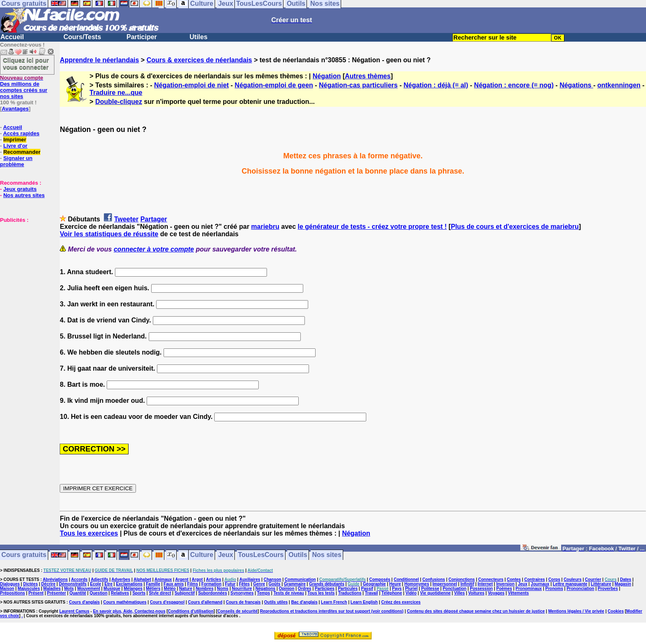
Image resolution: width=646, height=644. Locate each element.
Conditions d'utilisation (191, 611)
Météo (170, 589)
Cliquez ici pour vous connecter (26, 63)
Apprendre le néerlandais (99, 60)
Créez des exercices (401, 602)
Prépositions (13, 593)
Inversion (505, 584)
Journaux (540, 584)
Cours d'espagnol (167, 602)
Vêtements (518, 593)
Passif (367, 589)
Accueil (12, 37)
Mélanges (133, 589)
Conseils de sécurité (238, 611)
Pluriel (411, 589)
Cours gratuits (24, 555)
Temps (264, 593)
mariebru (265, 227)
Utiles (199, 37)
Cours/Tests (82, 37)
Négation (327, 76)
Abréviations (55, 579)
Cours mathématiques (125, 602)
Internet (485, 584)
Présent (36, 593)
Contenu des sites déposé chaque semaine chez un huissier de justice (476, 611)
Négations (576, 85)
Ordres (305, 589)
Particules (348, 589)
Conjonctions (462, 579)
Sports (139, 593)
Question (98, 593)
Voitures (476, 593)
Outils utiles (276, 602)
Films (192, 584)
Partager (154, 219)
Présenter (56, 593)
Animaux (163, 579)
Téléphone (392, 593)
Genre (259, 584)
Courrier (593, 579)
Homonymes (417, 584)
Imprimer (15, 140)
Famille (153, 584)
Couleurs (572, 579)
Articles (214, 579)
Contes (514, 579)
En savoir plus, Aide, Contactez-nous (129, 611)
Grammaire (295, 584)
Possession (482, 589)
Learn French (334, 602)
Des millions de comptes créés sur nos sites (24, 87)
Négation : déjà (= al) (436, 85)
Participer (142, 37)
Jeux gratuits (20, 189)
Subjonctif (185, 593)
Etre (109, 584)
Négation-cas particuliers (358, 85)
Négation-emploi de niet (191, 85)
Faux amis (174, 584)
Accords (79, 579)
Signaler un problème (16, 161)
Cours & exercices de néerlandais (199, 60)
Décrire (48, 584)
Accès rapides (21, 133)
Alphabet (142, 579)
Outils (298, 555)
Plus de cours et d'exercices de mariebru (515, 227)
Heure (395, 584)
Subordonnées (213, 593)
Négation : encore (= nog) (514, 85)
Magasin (623, 584)
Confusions (434, 579)
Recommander (22, 152)
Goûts (275, 584)
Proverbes (608, 589)
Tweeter (126, 219)
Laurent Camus (74, 611)
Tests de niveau (289, 593)
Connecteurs (491, 579)
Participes (325, 589)
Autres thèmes (368, 76)
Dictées (30, 584)
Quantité (78, 593)
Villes (459, 593)
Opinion (287, 589)
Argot (197, 579)
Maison (7, 589)
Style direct (160, 593)
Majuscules (29, 589)
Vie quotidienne (435, 593)
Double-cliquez (119, 102)
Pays (397, 589)
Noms (223, 589)
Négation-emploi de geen (274, 85)
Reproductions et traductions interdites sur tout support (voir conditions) (332, 611)
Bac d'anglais (304, 602)
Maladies (52, 589)
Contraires (535, 579)
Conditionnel (406, 579)
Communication (300, 579)
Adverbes (121, 579)
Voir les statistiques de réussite (109, 234)
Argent (182, 579)
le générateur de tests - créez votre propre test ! (372, 227)
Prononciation (580, 589)
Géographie (374, 584)
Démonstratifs (73, 584)
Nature (186, 589)
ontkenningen (619, 85)
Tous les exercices (89, 533)
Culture (202, 555)
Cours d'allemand (205, 602)
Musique (112, 589)
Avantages (15, 109)
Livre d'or (15, 146)
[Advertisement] (25, 264)
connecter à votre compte (154, 249)
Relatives (120, 593)
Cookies (616, 611)
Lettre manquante (570, 584)
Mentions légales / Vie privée (576, 611)
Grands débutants (327, 584)
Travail (372, 593)
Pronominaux (529, 589)
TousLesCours (261, 555)
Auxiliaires (250, 579)
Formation (212, 584)
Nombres (205, 589)
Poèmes (504, 589)
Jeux (225, 555)
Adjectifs (99, 579)
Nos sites (327, 555)
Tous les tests (321, 593)
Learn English (364, 602)
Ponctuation (454, 589)
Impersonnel (445, 584)
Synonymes (242, 593)
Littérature (601, 584)
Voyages (496, 593)
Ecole (96, 584)
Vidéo (411, 593)
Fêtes (244, 584)
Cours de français (243, 602)
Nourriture (242, 589)
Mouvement (89, 589)
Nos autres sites (24, 195)
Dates (626, 579)
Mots (69, 589)
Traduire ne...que (116, 93)
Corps (554, 579)
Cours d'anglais (85, 602)
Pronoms (554, 589)
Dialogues (10, 584)
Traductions (350, 593)
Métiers (153, 589)
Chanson (273, 579)
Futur (230, 584)
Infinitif (467, 584)
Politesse (430, 589)
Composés (380, 579)
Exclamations (129, 584)
